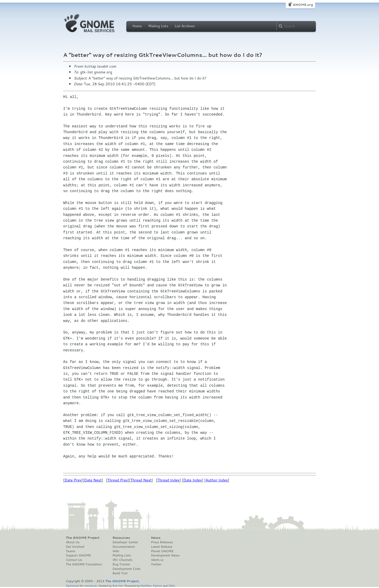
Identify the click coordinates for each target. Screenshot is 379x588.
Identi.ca (157, 560)
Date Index (193, 480)
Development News (165, 555)
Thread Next (141, 480)
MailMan (146, 585)
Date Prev (73, 480)
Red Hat (118, 585)
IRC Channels (123, 560)
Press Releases (162, 542)
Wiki (116, 551)
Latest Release (161, 547)
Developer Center (125, 542)
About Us (73, 542)
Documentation (124, 547)
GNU (172, 585)
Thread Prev (118, 480)
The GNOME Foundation (84, 564)
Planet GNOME (162, 551)
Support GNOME (78, 555)
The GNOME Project (83, 538)
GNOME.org (303, 5)
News (156, 538)
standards (91, 585)
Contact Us (74, 560)
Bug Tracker (121, 564)
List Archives (185, 26)
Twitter (156, 564)
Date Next (93, 480)
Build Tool (120, 573)
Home (137, 26)
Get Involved (75, 547)
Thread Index (169, 480)
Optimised (72, 585)
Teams (71, 551)
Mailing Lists (158, 26)
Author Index (217, 480)
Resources (121, 538)
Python (158, 585)
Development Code (127, 569)
